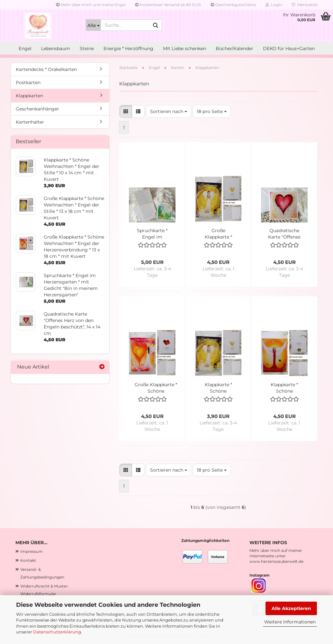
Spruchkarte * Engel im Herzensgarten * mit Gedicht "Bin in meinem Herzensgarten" (152, 234)
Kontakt (28, 560)
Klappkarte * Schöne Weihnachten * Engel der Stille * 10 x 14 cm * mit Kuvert (218, 388)
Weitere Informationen (290, 622)
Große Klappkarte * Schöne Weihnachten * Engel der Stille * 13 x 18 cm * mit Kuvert (218, 234)
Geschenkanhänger (37, 109)
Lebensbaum (56, 48)
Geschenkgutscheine (233, 5)
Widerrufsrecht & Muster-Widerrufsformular (45, 590)
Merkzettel (305, 5)
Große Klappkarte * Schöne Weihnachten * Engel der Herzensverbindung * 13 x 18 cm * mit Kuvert (156, 388)
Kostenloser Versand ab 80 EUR (168, 5)
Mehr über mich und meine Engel (91, 5)
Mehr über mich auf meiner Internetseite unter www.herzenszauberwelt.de (276, 556)
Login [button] (274, 5)
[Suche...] (93, 25)
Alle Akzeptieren (291, 608)
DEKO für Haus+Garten (289, 48)
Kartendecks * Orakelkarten (46, 69)
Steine (87, 48)
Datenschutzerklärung (57, 632)
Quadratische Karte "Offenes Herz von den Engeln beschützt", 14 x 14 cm (284, 234)
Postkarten (28, 83)
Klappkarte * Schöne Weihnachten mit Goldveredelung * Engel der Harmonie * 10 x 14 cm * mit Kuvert (284, 388)
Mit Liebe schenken (184, 48)
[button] (126, 111)
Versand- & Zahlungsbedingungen (42, 573)
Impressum (32, 551)
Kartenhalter (30, 122)
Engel (25, 48)
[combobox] (169, 111)
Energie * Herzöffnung (128, 48)
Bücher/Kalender (234, 48)
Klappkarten (29, 96)
